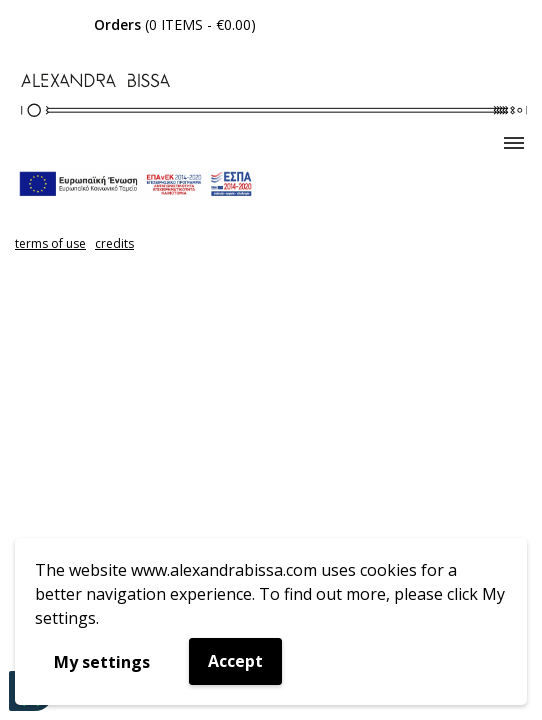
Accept (235, 661)
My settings (102, 662)
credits (114, 243)
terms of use (50, 243)
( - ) (175, 24)
